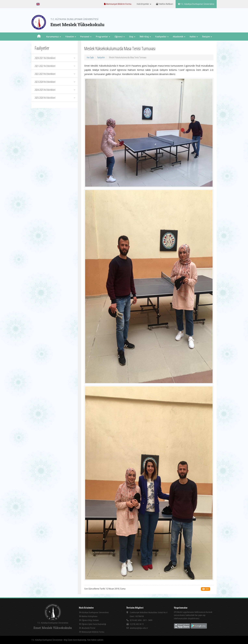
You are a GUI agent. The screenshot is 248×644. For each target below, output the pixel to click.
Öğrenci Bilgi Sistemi (89, 620)
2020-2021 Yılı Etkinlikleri (55, 58)
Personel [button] (86, 37)
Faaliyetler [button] (162, 37)
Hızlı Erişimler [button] (144, 4)
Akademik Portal (87, 628)
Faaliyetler (101, 57)
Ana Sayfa (90, 57)
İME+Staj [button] (145, 37)
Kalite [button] (194, 37)
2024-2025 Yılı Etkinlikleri (55, 90)
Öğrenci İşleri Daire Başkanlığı (92, 624)
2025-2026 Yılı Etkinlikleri (55, 98)
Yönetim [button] (71, 37)
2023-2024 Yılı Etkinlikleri (55, 82)
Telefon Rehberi (165, 4)
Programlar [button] (103, 37)
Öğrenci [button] (120, 37)
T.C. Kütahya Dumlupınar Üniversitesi (196, 4)
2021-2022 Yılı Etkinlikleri (55, 66)
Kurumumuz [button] (54, 37)
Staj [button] (132, 37)
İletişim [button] (207, 37)
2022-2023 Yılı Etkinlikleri (55, 74)
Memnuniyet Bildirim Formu (118, 4)
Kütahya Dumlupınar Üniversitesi (94, 612)
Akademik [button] (179, 37)
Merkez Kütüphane (88, 616)
